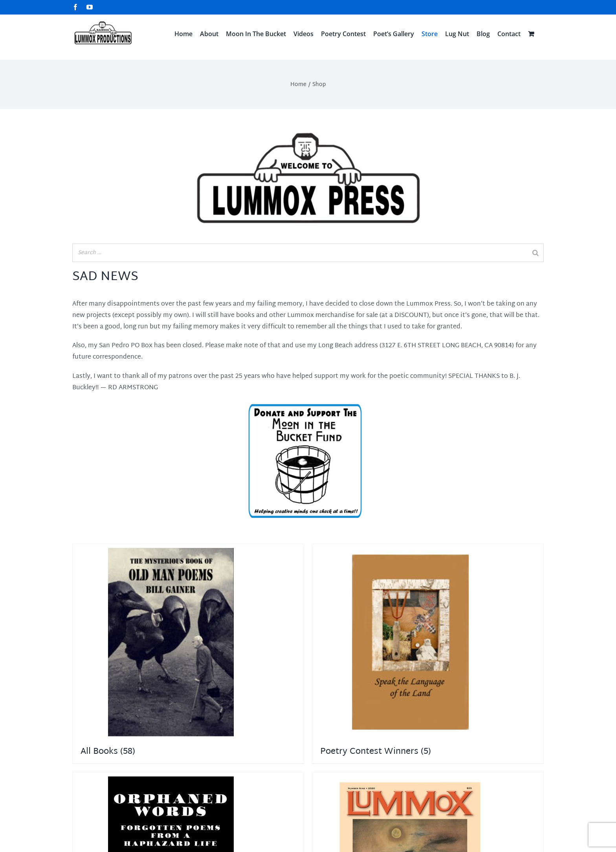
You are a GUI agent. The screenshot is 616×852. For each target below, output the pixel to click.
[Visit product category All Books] (188, 654)
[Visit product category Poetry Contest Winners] (428, 654)
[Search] (535, 253)
